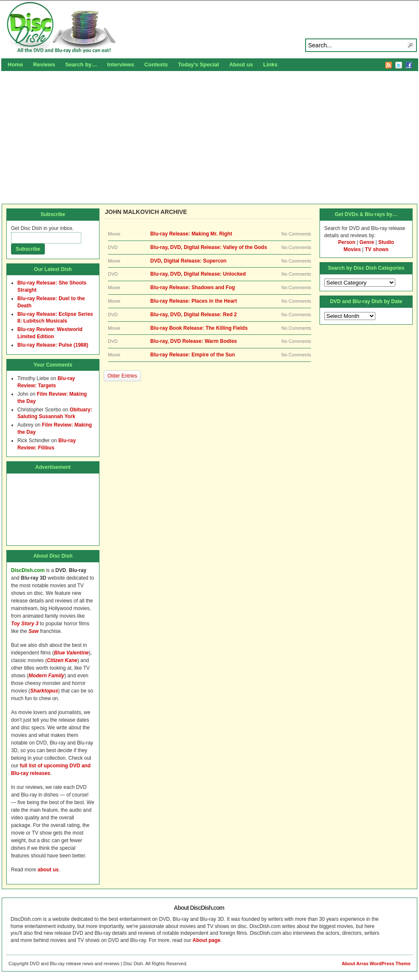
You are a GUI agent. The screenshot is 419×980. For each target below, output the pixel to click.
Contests (156, 64)
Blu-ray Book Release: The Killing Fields (199, 328)
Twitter (399, 65)
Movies (352, 249)
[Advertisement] (209, 136)
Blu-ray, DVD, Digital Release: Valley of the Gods (209, 247)
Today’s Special (199, 64)
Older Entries (122, 376)
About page (207, 940)
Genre (367, 242)
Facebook (409, 65)
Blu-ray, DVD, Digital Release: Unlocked (198, 274)
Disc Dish (209, 28)
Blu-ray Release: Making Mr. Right (191, 234)
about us (48, 870)
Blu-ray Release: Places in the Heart (194, 301)
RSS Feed (389, 65)
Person (347, 242)
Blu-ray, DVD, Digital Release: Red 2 (194, 315)
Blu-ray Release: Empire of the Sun (193, 355)
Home (15, 64)
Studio (386, 242)
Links (270, 64)
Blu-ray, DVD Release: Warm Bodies (194, 341)
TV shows (377, 249)
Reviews (44, 64)
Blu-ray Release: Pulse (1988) (53, 345)
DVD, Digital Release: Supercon (188, 261)
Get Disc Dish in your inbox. (42, 228)
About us (241, 64)
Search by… (81, 64)
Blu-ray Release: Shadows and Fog (193, 287)
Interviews (121, 64)
